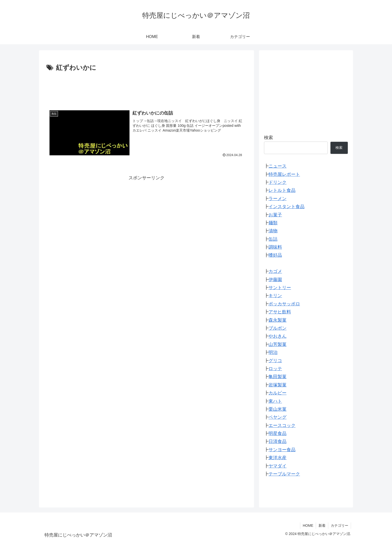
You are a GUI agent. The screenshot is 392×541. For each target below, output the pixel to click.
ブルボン (277, 328)
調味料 (275, 247)
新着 (322, 525)
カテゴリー (339, 525)
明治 (273, 352)
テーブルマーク (284, 474)
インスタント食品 (286, 207)
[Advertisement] (146, 87)
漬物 (273, 231)
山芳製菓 (277, 344)
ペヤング (277, 417)
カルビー (277, 393)
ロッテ (275, 369)
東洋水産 (277, 458)
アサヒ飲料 (280, 312)
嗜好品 (275, 255)
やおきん (277, 336)
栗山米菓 (277, 409)
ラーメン (277, 199)
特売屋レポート (284, 174)
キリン (275, 296)
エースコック (282, 425)
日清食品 (277, 441)
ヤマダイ (277, 466)
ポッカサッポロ (284, 304)
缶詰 (273, 239)
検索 (268, 138)
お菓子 (275, 215)
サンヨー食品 (282, 450)
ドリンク (277, 182)
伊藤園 (275, 280)
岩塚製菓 (277, 385)
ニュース (277, 166)
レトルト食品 (282, 190)
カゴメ (275, 271)
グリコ (275, 361)
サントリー (280, 288)
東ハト (275, 401)
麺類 (273, 223)
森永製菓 (277, 320)
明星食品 (277, 433)
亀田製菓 (277, 377)
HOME (308, 525)
